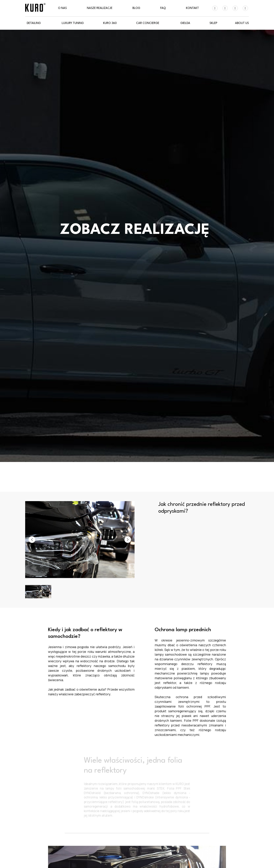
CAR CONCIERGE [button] (148, 23)
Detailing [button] (34, 23)
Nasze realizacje (100, 8)
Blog (136, 8)
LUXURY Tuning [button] (73, 23)
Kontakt (192, 8)
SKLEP (213, 23)
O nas (62, 8)
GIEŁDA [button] (185, 23)
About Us (242, 23)
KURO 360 (110, 23)
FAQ (163, 8)
